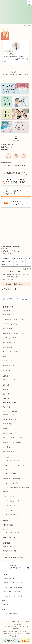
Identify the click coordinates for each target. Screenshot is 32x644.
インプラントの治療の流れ (11, 474)
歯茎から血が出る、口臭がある (12, 442)
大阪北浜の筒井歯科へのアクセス (13, 319)
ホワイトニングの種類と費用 (12, 533)
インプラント (6, 457)
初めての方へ (7, 310)
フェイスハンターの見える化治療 (13, 558)
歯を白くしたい (8, 428)
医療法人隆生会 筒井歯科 (11, 614)
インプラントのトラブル (11, 506)
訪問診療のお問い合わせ (11, 551)
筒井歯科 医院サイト (9, 579)
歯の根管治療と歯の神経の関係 (12, 74)
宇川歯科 (6, 605)
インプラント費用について (11, 501)
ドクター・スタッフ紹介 (11, 324)
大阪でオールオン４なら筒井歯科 (13, 587)
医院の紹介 (7, 315)
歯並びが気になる (9, 452)
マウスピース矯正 (8, 525)
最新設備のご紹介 (9, 347)
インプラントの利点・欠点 (11, 461)
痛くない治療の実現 (9, 342)
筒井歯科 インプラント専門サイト (13, 583)
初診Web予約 (6, 394)
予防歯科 (5, 390)
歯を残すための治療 (9, 379)
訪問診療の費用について (11, 546)
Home (6, 72)
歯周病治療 (6, 385)
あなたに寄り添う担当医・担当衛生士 (14, 333)
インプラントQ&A (9, 510)
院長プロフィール (9, 329)
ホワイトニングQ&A (9, 537)
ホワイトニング (7, 529)
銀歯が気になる (8, 424)
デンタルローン (8, 361)
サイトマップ (6, 407)
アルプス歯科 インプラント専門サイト (15, 596)
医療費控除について (9, 366)
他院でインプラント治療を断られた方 (14, 478)
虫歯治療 (14, 72)
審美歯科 (5, 521)
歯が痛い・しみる (9, 415)
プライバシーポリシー (9, 403)
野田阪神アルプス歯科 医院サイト (13, 592)
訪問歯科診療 (6, 543)
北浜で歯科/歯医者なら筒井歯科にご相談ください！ (16, 299)
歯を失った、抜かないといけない (13, 438)
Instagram (19, 289)
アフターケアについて (10, 496)
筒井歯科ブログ (8, 289)
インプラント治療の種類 (11, 483)
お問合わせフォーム (8, 398)
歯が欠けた (7, 447)
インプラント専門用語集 (11, 515)
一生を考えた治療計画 (10, 338)
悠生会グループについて (11, 370)
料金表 (5, 356)
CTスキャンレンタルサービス (12, 352)
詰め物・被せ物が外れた (11, 419)
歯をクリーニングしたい (11, 433)
